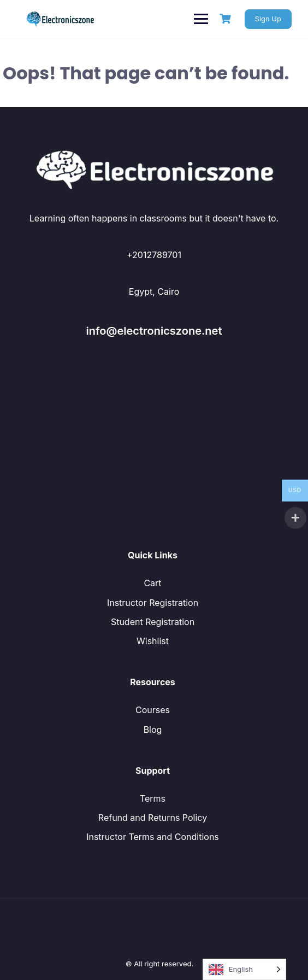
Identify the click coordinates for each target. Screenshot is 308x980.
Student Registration (153, 622)
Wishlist (153, 641)
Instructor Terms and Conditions (153, 837)
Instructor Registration (153, 603)
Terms (153, 798)
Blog (153, 730)
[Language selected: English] (244, 969)
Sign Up (268, 19)
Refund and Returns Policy (153, 818)
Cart (152, 583)
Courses (153, 710)
